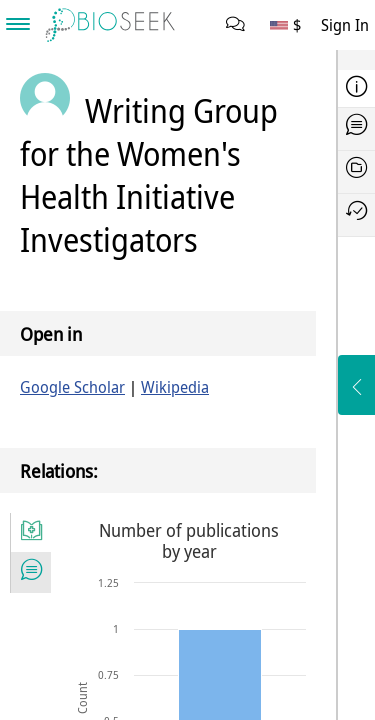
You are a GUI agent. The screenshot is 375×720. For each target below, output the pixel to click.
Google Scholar (72, 387)
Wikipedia (175, 387)
